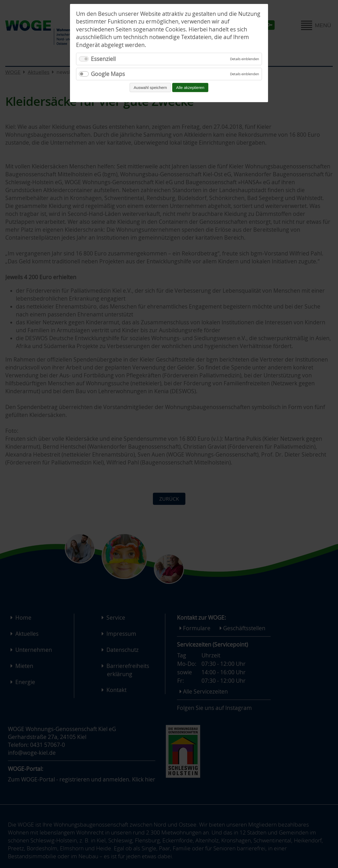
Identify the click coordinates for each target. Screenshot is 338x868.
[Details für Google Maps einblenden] (245, 74)
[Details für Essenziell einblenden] (245, 59)
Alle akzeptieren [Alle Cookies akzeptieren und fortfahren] (190, 87)
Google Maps (108, 74)
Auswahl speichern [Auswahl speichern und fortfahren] (150, 87)
